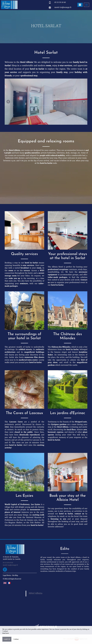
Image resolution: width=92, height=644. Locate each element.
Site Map (15, 575)
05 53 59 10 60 (60, 2)
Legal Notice (7, 575)
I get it (7, 639)
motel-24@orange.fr (63, 7)
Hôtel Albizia (36, 593)
